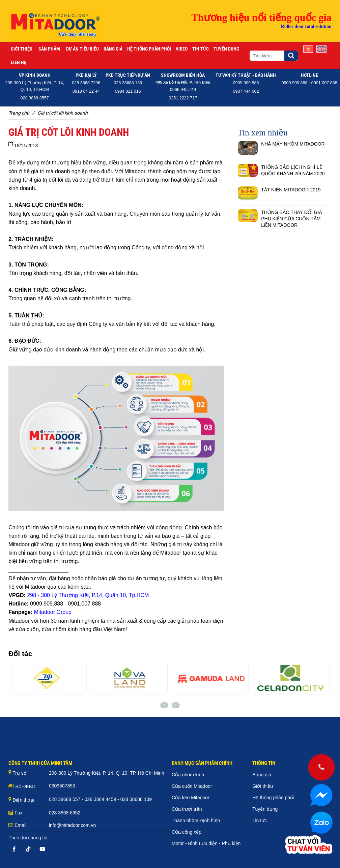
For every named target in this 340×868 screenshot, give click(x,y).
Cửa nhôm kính (188, 775)
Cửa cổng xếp (187, 832)
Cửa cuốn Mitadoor (192, 786)
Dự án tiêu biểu (82, 49)
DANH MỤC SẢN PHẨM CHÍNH (202, 763)
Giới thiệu (22, 49)
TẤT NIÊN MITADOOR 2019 (291, 190)
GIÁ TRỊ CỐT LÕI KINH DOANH (63, 113)
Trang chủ (19, 113)
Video (182, 49)
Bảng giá (113, 49)
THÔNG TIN (264, 763)
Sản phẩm (49, 49)
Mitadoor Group (53, 612)
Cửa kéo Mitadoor (191, 798)
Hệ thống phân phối (149, 49)
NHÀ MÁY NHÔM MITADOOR (293, 144)
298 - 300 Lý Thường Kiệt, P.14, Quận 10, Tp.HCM (88, 595)
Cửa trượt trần (187, 809)
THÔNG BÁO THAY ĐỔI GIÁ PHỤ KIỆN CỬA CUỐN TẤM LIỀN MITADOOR (292, 219)
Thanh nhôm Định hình (196, 820)
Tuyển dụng (226, 49)
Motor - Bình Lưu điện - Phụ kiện (206, 843)
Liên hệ (19, 62)
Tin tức (201, 49)
